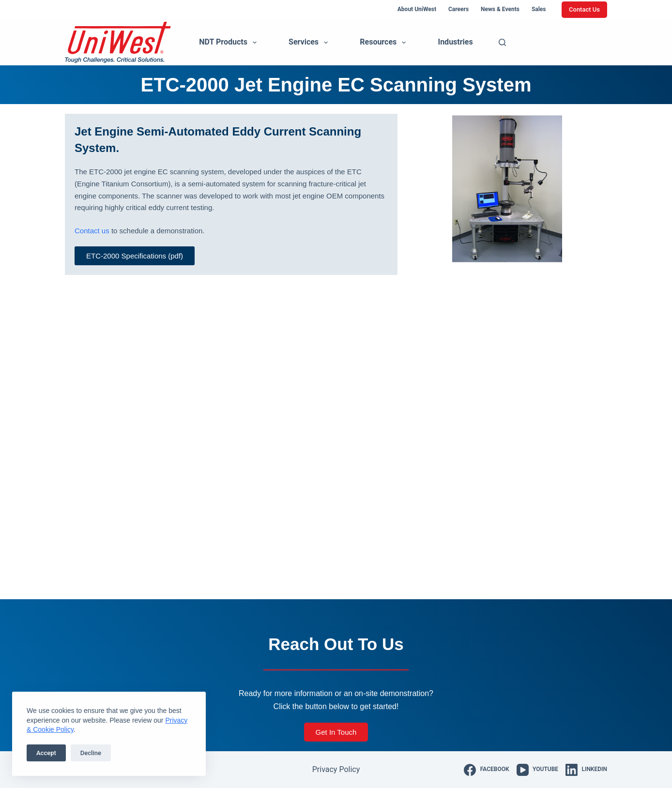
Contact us (92, 231)
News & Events (500, 9)
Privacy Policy (336, 769)
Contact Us (584, 9)
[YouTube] (537, 770)
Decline (91, 753)
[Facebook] (486, 770)
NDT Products (230, 43)
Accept (46, 753)
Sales (539, 9)
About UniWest (417, 9)
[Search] (502, 42)
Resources (385, 43)
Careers (458, 9)
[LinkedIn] (586, 770)
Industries (455, 42)
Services (310, 43)
